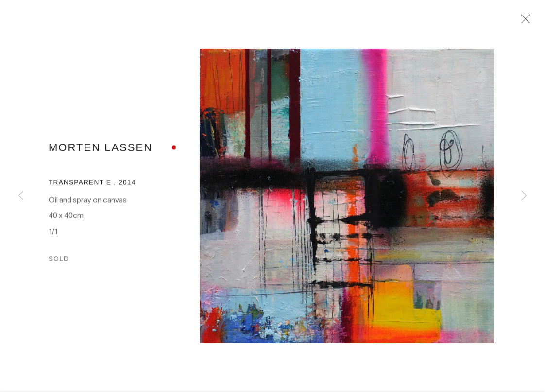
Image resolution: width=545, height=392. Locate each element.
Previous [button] (21, 196)
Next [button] (524, 196)
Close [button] (526, 22)
